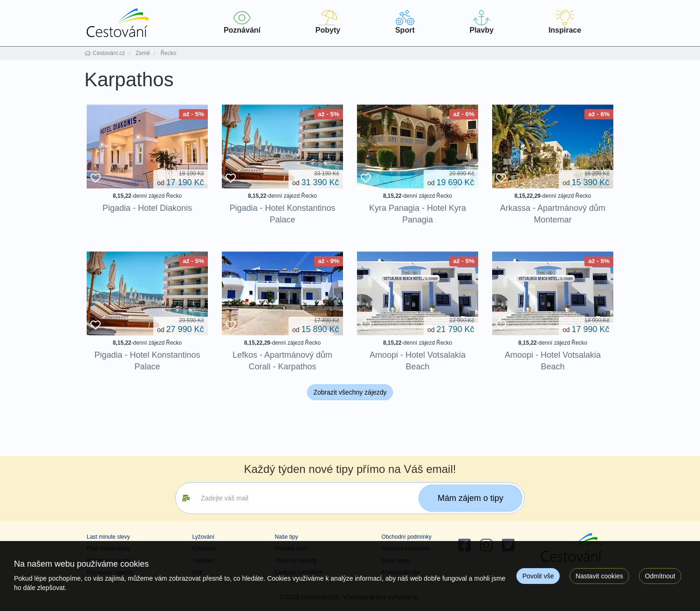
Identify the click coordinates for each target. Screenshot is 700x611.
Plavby (482, 22)
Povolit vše (538, 576)
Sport (405, 22)
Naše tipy (286, 537)
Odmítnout (660, 576)
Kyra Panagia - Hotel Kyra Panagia (418, 214)
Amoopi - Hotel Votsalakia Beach (418, 361)
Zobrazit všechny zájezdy (350, 392)
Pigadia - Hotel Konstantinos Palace (282, 214)
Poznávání (242, 22)
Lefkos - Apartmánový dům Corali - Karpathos (282, 361)
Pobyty (328, 22)
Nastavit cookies (599, 576)
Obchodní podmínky (407, 537)
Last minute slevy (108, 537)
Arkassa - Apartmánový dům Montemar (553, 214)
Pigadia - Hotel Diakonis (147, 208)
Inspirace (565, 22)
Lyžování (203, 537)
